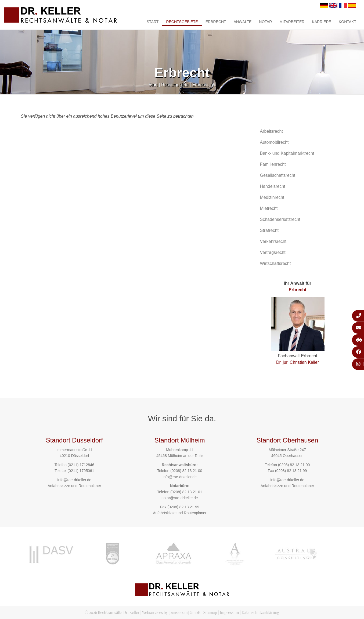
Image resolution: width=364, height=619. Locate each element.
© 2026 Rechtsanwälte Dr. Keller (112, 612)
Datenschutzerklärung (261, 612)
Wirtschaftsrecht (275, 263)
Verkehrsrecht (273, 241)
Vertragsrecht (273, 252)
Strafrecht (269, 230)
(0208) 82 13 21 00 (186, 471)
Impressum (229, 612)
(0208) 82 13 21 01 (186, 492)
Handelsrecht (273, 186)
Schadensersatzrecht (280, 219)
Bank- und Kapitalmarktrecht (287, 153)
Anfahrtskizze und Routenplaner (74, 486)
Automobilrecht (274, 142)
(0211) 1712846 (81, 465)
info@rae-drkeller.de (74, 480)
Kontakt (347, 22)
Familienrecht (273, 164)
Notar (265, 22)
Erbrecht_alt (204, 85)
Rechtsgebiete (182, 22)
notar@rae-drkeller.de (180, 498)
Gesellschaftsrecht (278, 175)
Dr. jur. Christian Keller (298, 362)
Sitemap (210, 612)
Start (153, 22)
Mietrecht (269, 208)
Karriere (322, 22)
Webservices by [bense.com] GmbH (171, 612)
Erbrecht (216, 22)
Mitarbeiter (292, 22)
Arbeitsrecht (271, 131)
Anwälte (243, 22)
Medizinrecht (272, 197)
